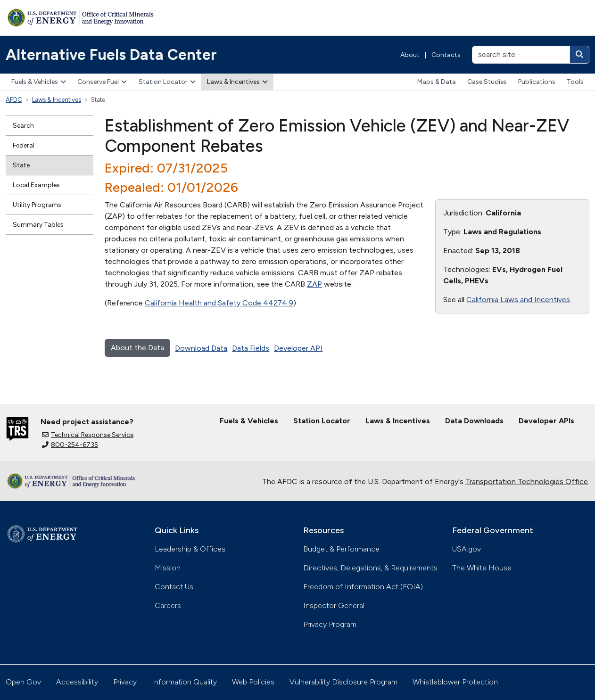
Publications (537, 82)
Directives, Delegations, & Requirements (370, 568)
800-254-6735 (70, 445)
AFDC (14, 100)
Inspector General (334, 605)
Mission (168, 568)
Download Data (201, 348)
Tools (575, 82)
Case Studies (487, 82)
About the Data (137, 348)
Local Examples (36, 185)
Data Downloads (474, 421)
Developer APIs (546, 421)
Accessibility (77, 682)
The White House (482, 568)
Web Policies (253, 682)
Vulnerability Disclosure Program (343, 682)
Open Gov (23, 682)
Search (23, 126)
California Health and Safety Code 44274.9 (219, 303)
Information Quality (184, 682)
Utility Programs (37, 205)
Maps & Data (437, 82)
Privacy (125, 682)
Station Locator (167, 82)
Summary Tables (38, 225)
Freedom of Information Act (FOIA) (363, 587)
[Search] (579, 55)
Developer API (298, 348)
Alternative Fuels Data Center (111, 55)
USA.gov (467, 549)
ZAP (314, 284)
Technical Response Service (88, 435)
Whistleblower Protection (455, 682)
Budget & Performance (341, 549)
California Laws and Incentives (518, 300)
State (21, 165)
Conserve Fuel (102, 82)
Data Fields (251, 348)
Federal (24, 145)
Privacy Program (330, 624)
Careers (168, 605)
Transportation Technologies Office (527, 482)
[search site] (521, 55)
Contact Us (174, 587)
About (410, 55)
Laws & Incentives (237, 82)
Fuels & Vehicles (39, 82)
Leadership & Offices (190, 549)
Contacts (446, 55)
